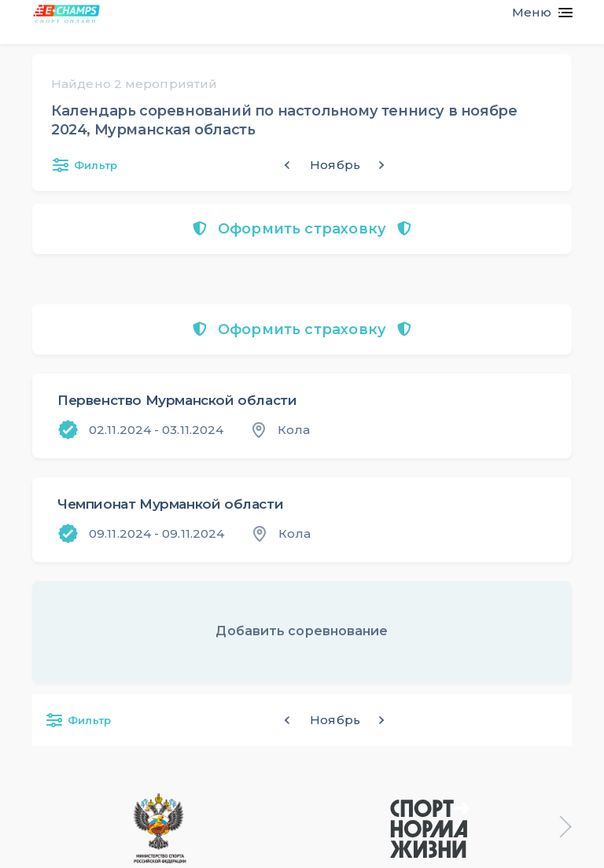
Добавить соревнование (302, 631)
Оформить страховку (302, 229)
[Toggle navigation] (536, 13)
